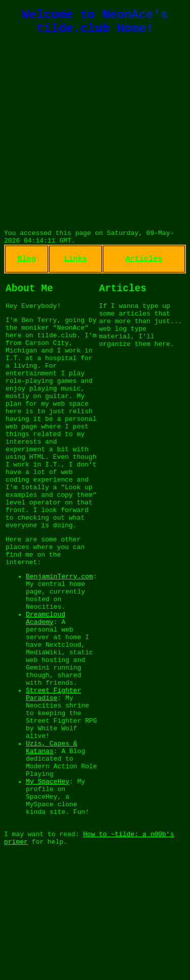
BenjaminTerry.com (60, 640)
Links (75, 268)
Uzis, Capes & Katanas (51, 845)
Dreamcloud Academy (46, 690)
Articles (144, 268)
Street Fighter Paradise (53, 781)
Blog (27, 268)
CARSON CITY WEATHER (95, 198)
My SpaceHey (48, 886)
